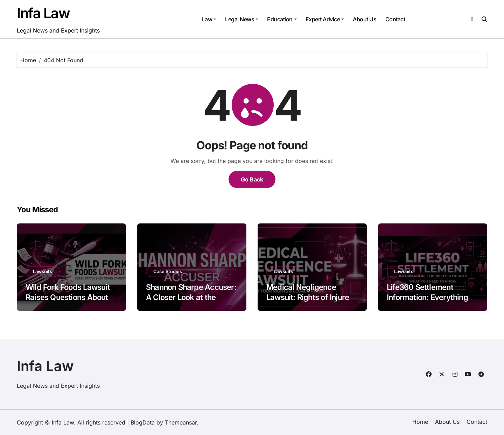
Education (282, 19)
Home (420, 422)
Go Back (252, 179)
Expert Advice (325, 19)
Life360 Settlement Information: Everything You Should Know (427, 297)
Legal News (242, 19)
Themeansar (181, 422)
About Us (365, 19)
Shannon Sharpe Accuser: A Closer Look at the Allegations (191, 297)
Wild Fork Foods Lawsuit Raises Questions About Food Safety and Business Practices (70, 302)
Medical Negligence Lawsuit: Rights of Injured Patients (310, 297)
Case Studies (168, 271)
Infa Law (43, 13)
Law (209, 19)
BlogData (143, 422)
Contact (395, 19)
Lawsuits (43, 271)
